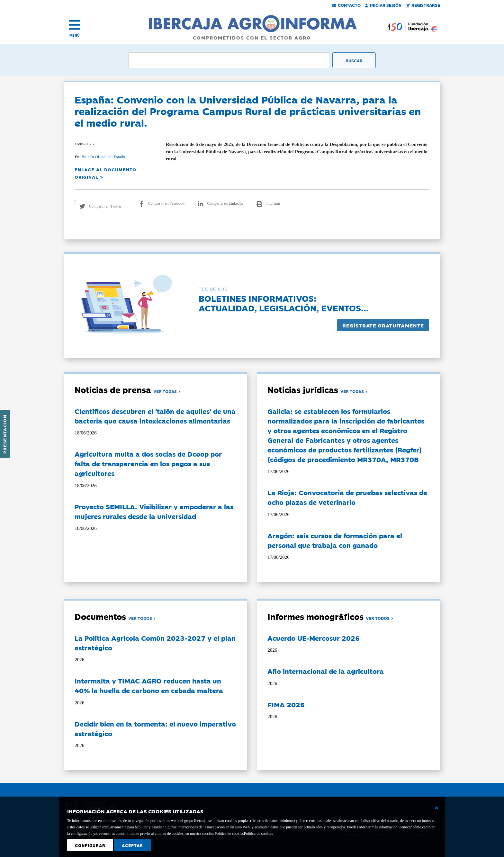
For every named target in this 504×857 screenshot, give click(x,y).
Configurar (90, 845)
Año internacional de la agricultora (326, 671)
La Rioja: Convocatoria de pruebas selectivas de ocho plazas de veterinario (347, 497)
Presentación (4, 434)
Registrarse (423, 5)
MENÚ (75, 35)
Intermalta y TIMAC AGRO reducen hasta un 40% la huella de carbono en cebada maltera (149, 685)
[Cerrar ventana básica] (437, 808)
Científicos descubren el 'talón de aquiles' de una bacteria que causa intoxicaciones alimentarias (155, 416)
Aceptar (132, 845)
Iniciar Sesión (383, 5)
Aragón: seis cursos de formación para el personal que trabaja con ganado (335, 540)
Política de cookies (258, 834)
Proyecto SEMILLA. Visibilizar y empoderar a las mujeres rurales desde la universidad (154, 511)
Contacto (346, 5)
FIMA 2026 (286, 704)
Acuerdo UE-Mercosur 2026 (314, 638)
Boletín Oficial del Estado (103, 157)
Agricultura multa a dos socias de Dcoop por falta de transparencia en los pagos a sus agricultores (148, 463)
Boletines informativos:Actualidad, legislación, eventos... (284, 303)
